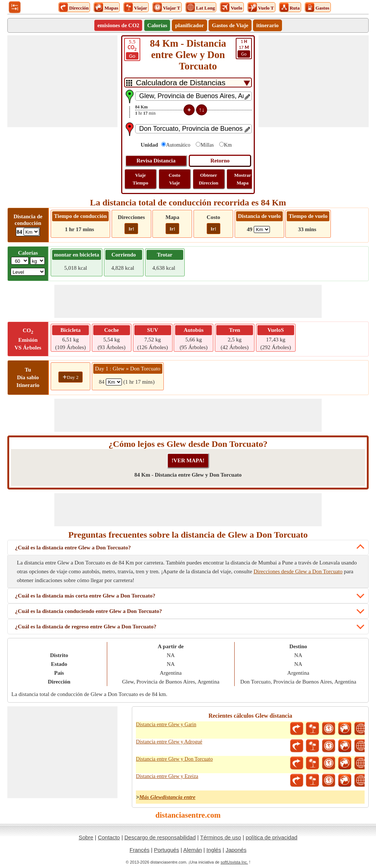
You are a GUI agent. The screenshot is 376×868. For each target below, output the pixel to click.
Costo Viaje (174, 179)
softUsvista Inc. (234, 862)
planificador (189, 25)
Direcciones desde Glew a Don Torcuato (298, 571)
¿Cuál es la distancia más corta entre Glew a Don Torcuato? (85, 596)
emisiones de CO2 (118, 25)
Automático (178, 145)
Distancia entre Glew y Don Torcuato (174, 759)
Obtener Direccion (208, 179)
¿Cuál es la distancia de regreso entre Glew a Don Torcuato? (86, 627)
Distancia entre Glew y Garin (166, 724)
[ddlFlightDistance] (262, 229)
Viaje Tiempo (140, 179)
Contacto (109, 837)
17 (244, 48)
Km (228, 145)
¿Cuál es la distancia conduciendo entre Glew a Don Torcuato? (88, 611)
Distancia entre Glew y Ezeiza (167, 776)
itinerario (267, 25)
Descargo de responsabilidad (160, 837)
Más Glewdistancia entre (167, 797)
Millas (207, 145)
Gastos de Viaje (230, 25)
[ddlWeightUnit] (37, 261)
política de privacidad (272, 837)
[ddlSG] (28, 272)
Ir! (131, 229)
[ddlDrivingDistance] (31, 232)
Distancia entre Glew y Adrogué (169, 742)
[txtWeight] (20, 261)
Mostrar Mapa (243, 179)
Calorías (157, 25)
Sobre (86, 837)
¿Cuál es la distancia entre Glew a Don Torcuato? (73, 548)
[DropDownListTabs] (188, 83)
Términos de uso (221, 837)
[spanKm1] (114, 382)
